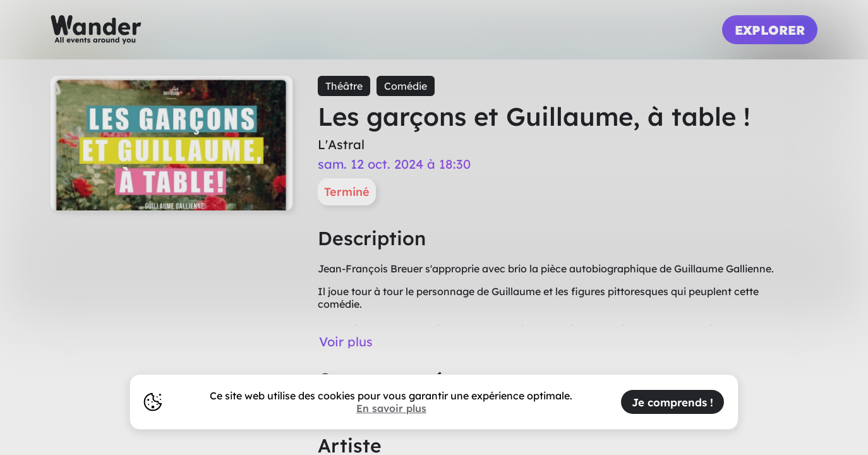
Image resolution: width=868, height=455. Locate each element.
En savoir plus (391, 408)
